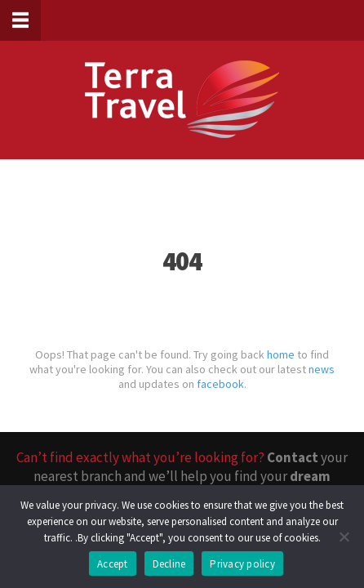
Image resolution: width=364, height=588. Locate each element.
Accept (113, 564)
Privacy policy (242, 564)
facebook (220, 384)
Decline (169, 564)
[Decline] (344, 537)
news (322, 369)
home (281, 354)
